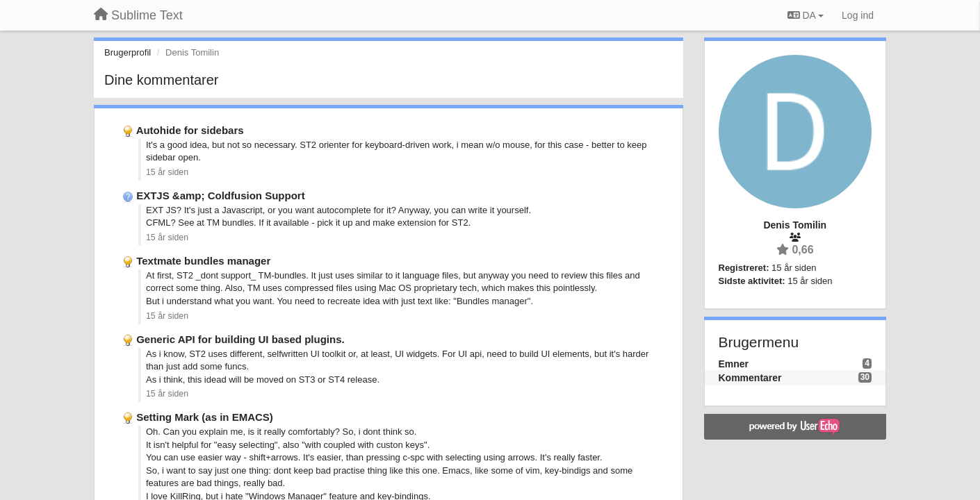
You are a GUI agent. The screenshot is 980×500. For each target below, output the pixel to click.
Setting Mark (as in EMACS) (205, 417)
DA (806, 15)
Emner (734, 364)
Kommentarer (750, 378)
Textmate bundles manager (203, 261)
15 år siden (167, 172)
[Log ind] (858, 15)
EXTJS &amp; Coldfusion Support (221, 195)
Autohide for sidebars (190, 130)
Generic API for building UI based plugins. (240, 339)
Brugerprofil (128, 52)
